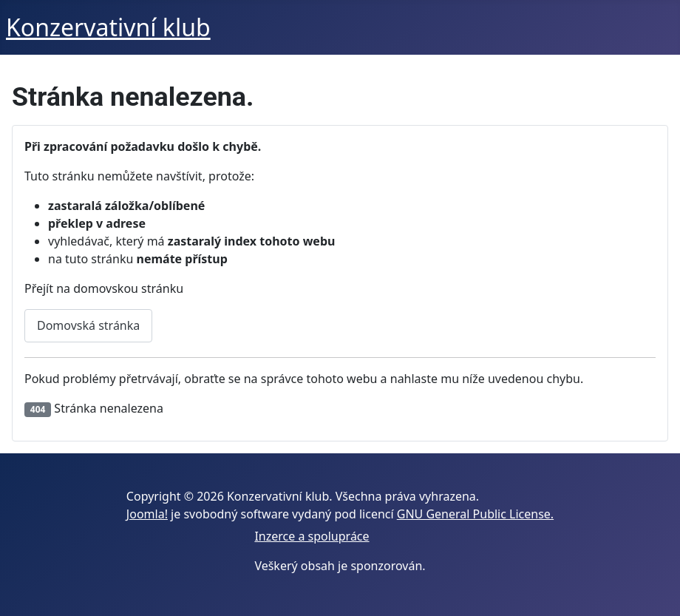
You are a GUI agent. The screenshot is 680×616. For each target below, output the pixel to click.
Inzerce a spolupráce (312, 536)
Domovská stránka (88, 325)
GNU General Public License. (475, 514)
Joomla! (147, 514)
